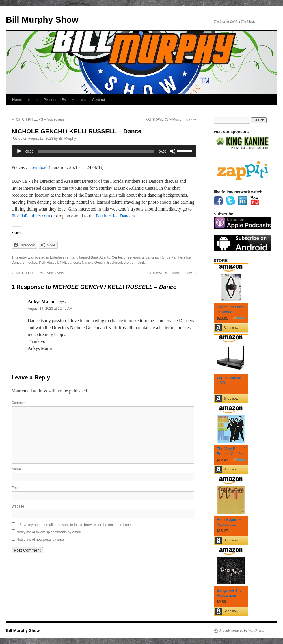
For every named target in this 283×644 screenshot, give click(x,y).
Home (17, 100)
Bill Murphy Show (42, 20)
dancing (152, 257)
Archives (79, 100)
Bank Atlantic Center (106, 257)
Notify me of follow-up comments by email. (49, 532)
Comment (19, 403)
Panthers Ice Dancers (115, 216)
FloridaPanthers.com (31, 216)
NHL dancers (70, 263)
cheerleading (134, 257)
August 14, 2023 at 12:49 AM (50, 309)
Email (16, 488)
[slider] (96, 151)
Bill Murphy (67, 139)
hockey (32, 263)
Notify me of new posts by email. (41, 540)
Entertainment (61, 257)
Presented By (55, 100)
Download (38, 167)
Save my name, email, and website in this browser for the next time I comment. (80, 525)
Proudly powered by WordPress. (242, 630)
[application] (104, 151)
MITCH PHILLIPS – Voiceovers (38, 119)
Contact (99, 100)
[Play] (19, 151)
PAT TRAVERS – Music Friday (171, 119)
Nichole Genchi (93, 263)
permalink (137, 263)
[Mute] (173, 151)
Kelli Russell (48, 263)
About (33, 100)
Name (16, 469)
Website (18, 506)
